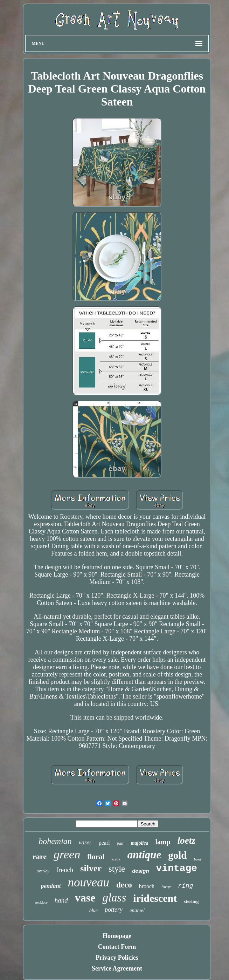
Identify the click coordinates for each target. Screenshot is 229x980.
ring (185, 886)
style (117, 869)
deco (124, 885)
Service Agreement (117, 968)
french (65, 870)
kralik (116, 859)
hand (61, 900)
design (140, 871)
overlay (43, 871)
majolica (140, 843)
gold (177, 855)
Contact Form (117, 947)
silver (91, 868)
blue (93, 910)
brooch (147, 886)
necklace (41, 902)
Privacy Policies (117, 958)
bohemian (55, 841)
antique (144, 855)
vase (85, 898)
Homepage (117, 936)
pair (120, 843)
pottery (114, 910)
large (166, 887)
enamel (137, 910)
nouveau (88, 882)
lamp (163, 842)
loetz (186, 841)
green (67, 854)
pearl (104, 843)
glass (114, 898)
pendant (51, 886)
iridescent (155, 898)
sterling (191, 901)
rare (40, 856)
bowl (197, 859)
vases (85, 842)
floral (96, 857)
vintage (177, 868)
